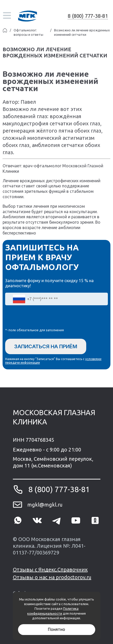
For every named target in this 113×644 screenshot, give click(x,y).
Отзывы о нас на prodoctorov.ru (52, 577)
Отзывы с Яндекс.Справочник (50, 569)
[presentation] (44, 318)
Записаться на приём (46, 346)
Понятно (57, 629)
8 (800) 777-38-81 (88, 16)
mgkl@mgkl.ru (45, 505)
